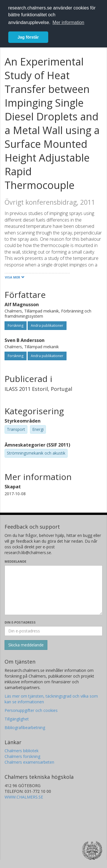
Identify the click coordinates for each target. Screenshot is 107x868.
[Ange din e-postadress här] (53, 631)
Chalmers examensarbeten (29, 762)
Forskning (16, 325)
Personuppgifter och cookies (31, 710)
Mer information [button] (68, 22)
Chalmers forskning (22, 756)
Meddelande (15, 561)
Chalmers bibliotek (22, 751)
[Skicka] (26, 645)
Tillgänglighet (17, 719)
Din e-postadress (20, 622)
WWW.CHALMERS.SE (24, 797)
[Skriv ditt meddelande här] (53, 590)
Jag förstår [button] (28, 37)
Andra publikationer (47, 325)
